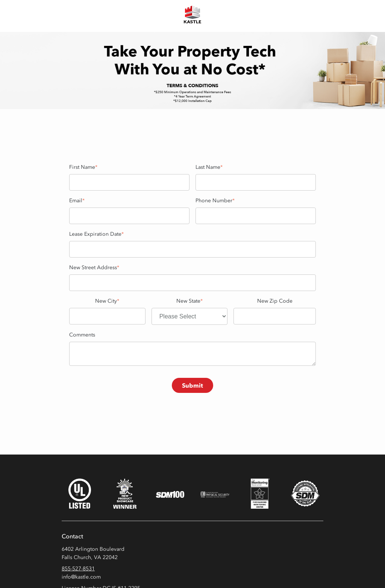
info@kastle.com (81, 577)
